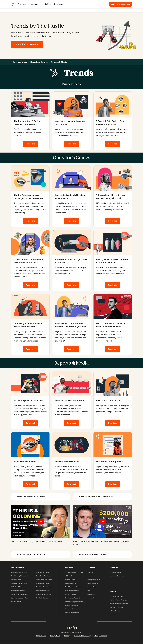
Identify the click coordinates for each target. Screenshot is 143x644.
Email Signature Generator (74, 587)
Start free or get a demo (121, 4)
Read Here (30, 144)
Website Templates (71, 606)
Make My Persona (71, 584)
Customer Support (116, 573)
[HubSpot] (13, 4)
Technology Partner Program (119, 604)
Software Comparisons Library (75, 602)
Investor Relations (93, 587)
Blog (89, 591)
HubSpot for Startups (116, 608)
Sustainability (92, 595)
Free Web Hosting (42, 598)
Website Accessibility (82, 636)
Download (30, 423)
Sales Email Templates (43, 576)
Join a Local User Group (117, 576)
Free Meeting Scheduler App (20, 576)
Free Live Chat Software (44, 587)
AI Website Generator (18, 591)
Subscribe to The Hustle (27, 44)
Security (67, 636)
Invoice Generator (71, 595)
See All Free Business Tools (74, 573)
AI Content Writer (17, 587)
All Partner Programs (116, 597)
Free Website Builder (43, 573)
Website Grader (70, 580)
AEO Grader (69, 576)
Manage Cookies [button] (101, 636)
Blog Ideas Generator (72, 591)
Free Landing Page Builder (45, 595)
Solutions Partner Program (118, 600)
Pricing (48, 4)
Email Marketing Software (20, 595)
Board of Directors (93, 584)
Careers (90, 576)
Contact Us (91, 598)
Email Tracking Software (19, 584)
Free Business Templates (73, 598)
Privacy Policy (55, 636)
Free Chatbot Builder (43, 584)
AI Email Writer (16, 602)
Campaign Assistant (72, 609)
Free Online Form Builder (44, 580)
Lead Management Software (20, 598)
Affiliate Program (115, 611)
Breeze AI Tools (16, 580)
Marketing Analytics (43, 591)
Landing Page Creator (72, 613)
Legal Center (41, 636)
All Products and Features (20, 573)
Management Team (94, 580)
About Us (90, 573)
